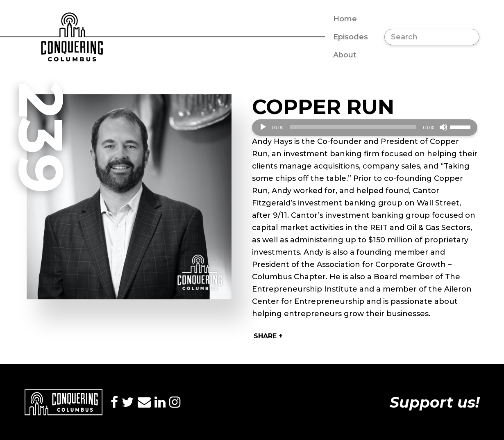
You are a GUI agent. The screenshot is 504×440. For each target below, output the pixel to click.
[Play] (263, 127)
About (345, 55)
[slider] (353, 127)
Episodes (351, 37)
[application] (365, 128)
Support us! (435, 402)
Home (345, 19)
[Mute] (443, 127)
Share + (268, 336)
